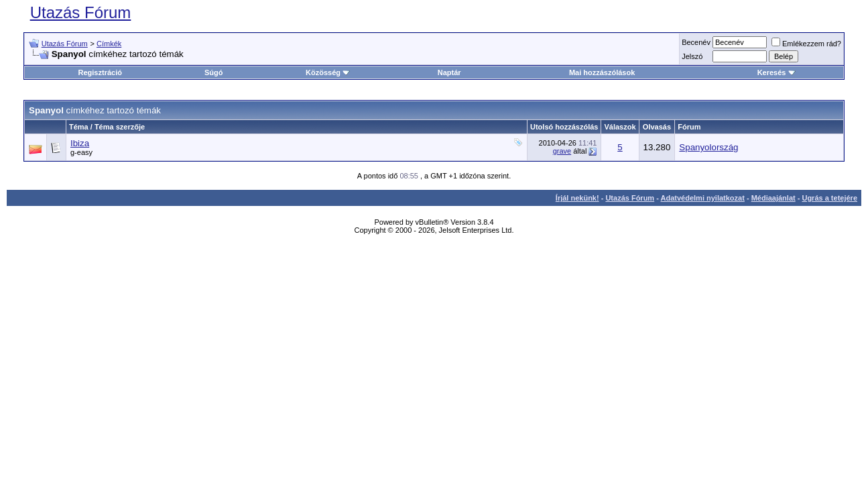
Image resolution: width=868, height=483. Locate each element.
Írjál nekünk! (577, 198)
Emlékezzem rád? (806, 44)
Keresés (777, 72)
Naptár (449, 72)
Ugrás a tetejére (829, 198)
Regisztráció (100, 72)
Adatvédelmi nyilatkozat (703, 198)
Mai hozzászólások (602, 72)
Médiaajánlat (773, 198)
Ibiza (80, 143)
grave (562, 151)
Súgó (214, 72)
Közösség (328, 72)
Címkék (109, 44)
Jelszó (692, 56)
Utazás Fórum (81, 12)
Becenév (696, 42)
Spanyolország (708, 147)
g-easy (81, 152)
